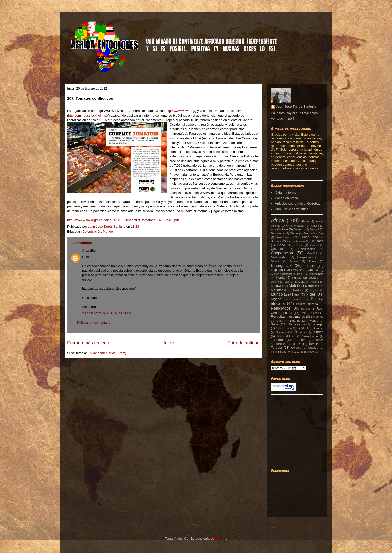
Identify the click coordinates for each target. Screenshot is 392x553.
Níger (310, 294)
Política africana (307, 304)
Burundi (276, 241)
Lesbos (313, 278)
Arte (274, 229)
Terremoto (278, 340)
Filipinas (277, 270)
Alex (86, 251)
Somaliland (283, 332)
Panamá (297, 299)
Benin (294, 233)
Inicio (169, 343)
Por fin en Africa (286, 198)
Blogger (220, 539)
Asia (285, 229)
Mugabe (314, 290)
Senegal (317, 324)
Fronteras (297, 270)
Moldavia (298, 290)
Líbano (275, 282)
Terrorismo (300, 340)
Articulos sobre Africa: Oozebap (298, 204)
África (305, 221)
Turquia (314, 344)
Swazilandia (310, 336)
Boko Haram (284, 237)
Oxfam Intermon (287, 193)
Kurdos (297, 278)
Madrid (315, 282)
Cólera (314, 245)
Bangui (314, 229)
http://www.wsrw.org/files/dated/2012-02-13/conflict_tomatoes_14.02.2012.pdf (123, 220)
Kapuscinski (316, 274)
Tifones (319, 340)
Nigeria (276, 299)
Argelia (315, 226)
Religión (306, 309)
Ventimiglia (277, 352)
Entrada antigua (244, 343)
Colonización (92, 232)
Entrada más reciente (89, 343)
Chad (281, 245)
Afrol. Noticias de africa (292, 209)
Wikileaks (294, 352)
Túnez (295, 344)
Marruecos (312, 286)
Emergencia (281, 266)
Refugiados (281, 308)
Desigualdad (279, 257)
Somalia (318, 328)
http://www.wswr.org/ (180, 111)
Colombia (278, 249)
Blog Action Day (314, 234)
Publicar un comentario (94, 323)
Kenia (280, 278)
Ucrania (296, 348)
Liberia (289, 282)
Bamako (299, 229)
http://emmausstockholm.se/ (88, 116)
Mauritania (279, 290)
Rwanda (313, 321)
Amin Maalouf (295, 226)
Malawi (276, 286)
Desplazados (307, 257)
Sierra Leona (284, 328)
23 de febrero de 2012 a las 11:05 (107, 313)
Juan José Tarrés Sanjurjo (107, 227)
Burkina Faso (308, 237)
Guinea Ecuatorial (281, 274)
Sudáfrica (301, 332)
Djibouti (275, 262)
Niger (296, 295)
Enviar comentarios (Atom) (107, 353)
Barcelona (278, 233)
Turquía (276, 348)
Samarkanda (296, 324)
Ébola (312, 261)
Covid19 (312, 254)
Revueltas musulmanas (288, 317)
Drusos (294, 262)
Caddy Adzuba (296, 241)
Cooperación (282, 253)
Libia (302, 282)
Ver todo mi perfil (283, 119)
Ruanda (295, 321)
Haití (300, 274)
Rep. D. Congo (310, 313)
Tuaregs (281, 344)
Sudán (319, 332)
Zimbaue (309, 352)
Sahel (275, 324)
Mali (292, 286)
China (299, 245)
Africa (278, 220)
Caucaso (317, 241)
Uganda (313, 348)
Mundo (108, 232)
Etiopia (310, 266)
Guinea (313, 270)
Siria (301, 328)
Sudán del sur (286, 336)
